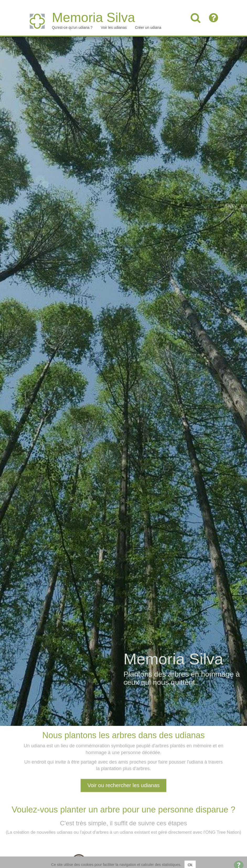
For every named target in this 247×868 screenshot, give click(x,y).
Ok (190, 860)
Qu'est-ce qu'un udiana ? (72, 22)
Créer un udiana (148, 22)
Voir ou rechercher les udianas (123, 780)
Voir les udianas (114, 22)
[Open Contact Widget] (239, 860)
